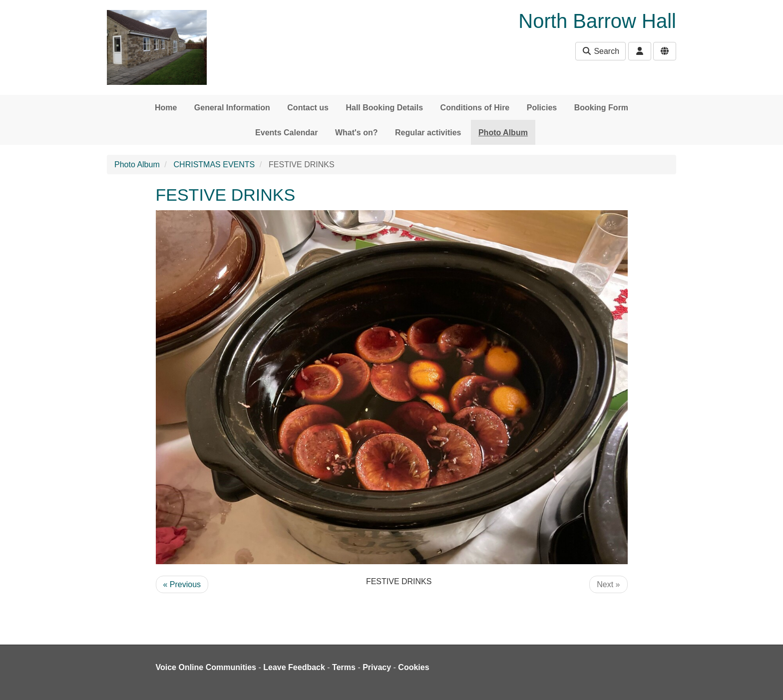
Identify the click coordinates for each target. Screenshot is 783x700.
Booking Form (601, 108)
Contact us (308, 108)
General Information (232, 108)
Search (600, 51)
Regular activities (428, 133)
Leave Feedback (294, 667)
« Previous (182, 584)
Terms (344, 667)
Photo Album (503, 133)
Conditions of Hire (475, 108)
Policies (542, 108)
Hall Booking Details (384, 108)
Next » (608, 584)
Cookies (413, 667)
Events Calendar (286, 133)
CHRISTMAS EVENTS (214, 165)
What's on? (357, 133)
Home (166, 108)
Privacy (377, 667)
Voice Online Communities (206, 667)
